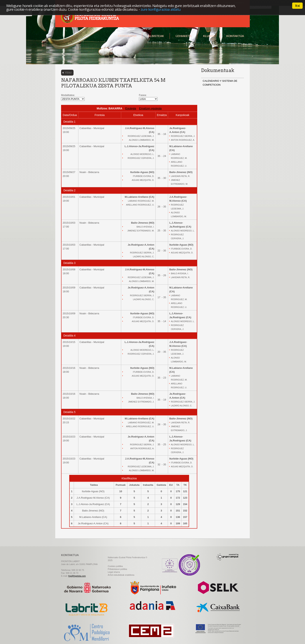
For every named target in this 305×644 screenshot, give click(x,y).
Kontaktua (235, 36)
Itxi (297, 6)
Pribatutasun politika (117, 569)
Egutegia (131, 108)
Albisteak (156, 36)
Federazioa (127, 36)
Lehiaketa (184, 36)
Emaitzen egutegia (150, 108)
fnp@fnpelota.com (77, 576)
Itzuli (68, 73)
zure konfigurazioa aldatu (161, 9)
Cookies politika (115, 566)
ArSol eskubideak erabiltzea (121, 575)
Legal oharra (114, 572)
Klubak (209, 36)
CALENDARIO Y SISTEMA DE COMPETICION (220, 83)
